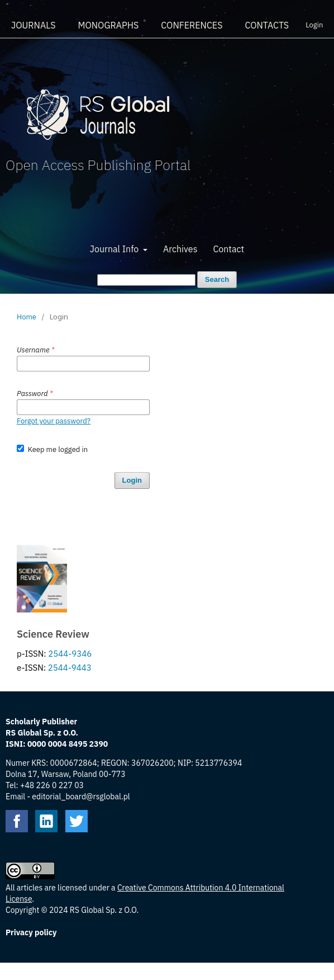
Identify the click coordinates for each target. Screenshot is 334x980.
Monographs (108, 25)
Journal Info (115, 249)
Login (314, 25)
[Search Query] (146, 280)
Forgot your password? (54, 421)
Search (217, 279)
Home (27, 317)
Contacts (267, 25)
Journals (33, 25)
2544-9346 (70, 654)
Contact (228, 249)
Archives (180, 249)
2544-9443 (70, 668)
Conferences (192, 25)
